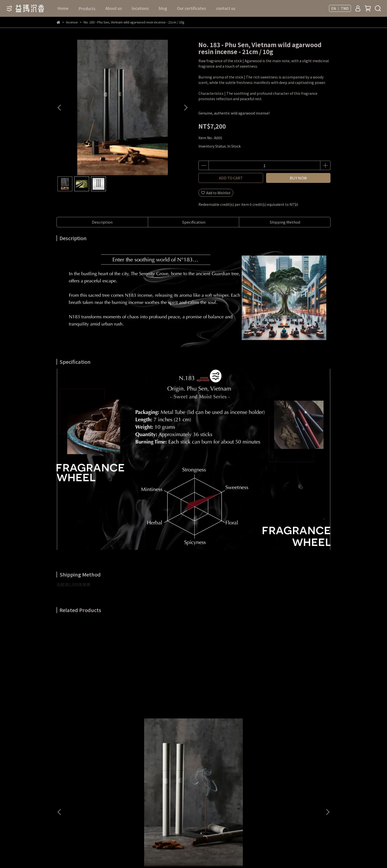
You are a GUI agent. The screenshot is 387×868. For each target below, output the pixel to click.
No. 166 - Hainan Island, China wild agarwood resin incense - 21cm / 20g (293, 702)
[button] (186, 108)
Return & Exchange (136, 762)
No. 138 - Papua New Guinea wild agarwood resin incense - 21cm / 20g (227, 702)
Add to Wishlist (216, 193)
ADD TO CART (231, 178)
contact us (226, 8)
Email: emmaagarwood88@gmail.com (81, 806)
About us (114, 8)
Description (102, 222)
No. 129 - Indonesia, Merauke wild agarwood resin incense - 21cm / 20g (94, 702)
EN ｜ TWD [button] (340, 8)
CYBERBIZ (156, 855)
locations (140, 8)
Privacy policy (132, 777)
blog (163, 8)
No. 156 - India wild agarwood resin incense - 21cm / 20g (160, 702)
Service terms (132, 769)
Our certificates (192, 8)
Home (63, 8)
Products (192, 762)
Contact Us (130, 754)
